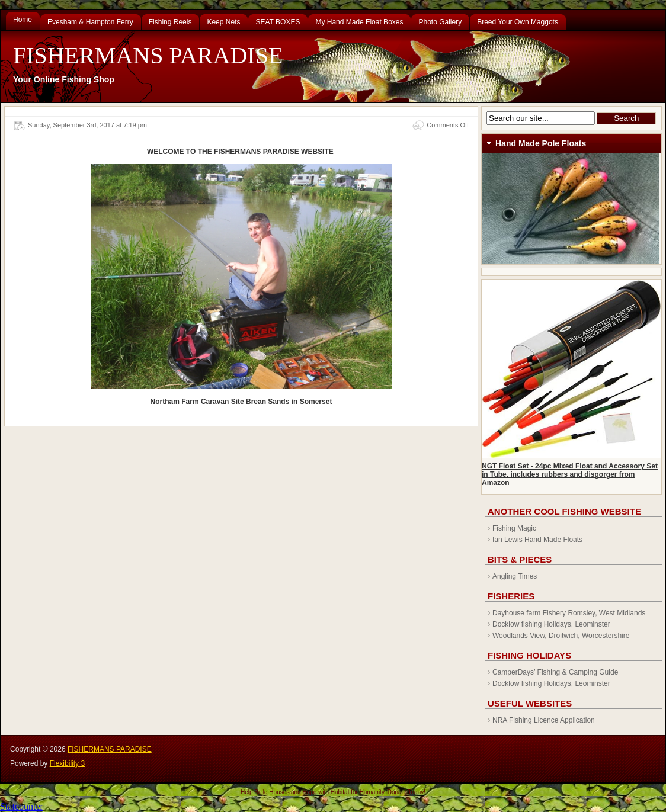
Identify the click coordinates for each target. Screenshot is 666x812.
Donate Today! (406, 792)
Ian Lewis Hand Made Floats (537, 540)
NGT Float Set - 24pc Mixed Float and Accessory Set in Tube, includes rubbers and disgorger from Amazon (570, 474)
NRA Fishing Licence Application (544, 720)
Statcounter (22, 806)
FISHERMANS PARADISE (148, 55)
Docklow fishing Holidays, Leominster (551, 624)
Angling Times (515, 576)
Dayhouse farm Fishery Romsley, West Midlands (569, 613)
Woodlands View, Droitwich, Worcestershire (561, 636)
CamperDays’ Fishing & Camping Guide (555, 672)
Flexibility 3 (67, 763)
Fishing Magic (514, 528)
